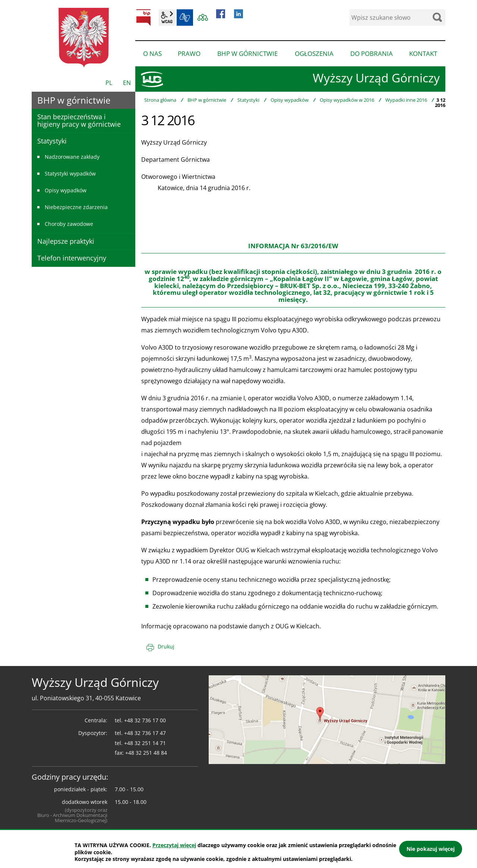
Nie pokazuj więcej (431, 849)
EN (127, 83)
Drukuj (166, 646)
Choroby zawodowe (69, 224)
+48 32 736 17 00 (145, 720)
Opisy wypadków (290, 100)
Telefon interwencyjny (72, 258)
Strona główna (160, 100)
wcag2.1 (167, 18)
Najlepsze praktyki (66, 241)
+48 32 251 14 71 (145, 743)
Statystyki (248, 100)
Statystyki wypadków (70, 173)
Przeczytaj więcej (174, 845)
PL (109, 83)
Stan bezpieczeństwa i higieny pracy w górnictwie (79, 120)
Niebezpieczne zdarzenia (76, 207)
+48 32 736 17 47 (145, 733)
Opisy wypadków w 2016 (347, 100)
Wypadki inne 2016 (406, 100)
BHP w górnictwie (207, 100)
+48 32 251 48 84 (146, 753)
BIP (143, 18)
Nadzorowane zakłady (72, 157)
